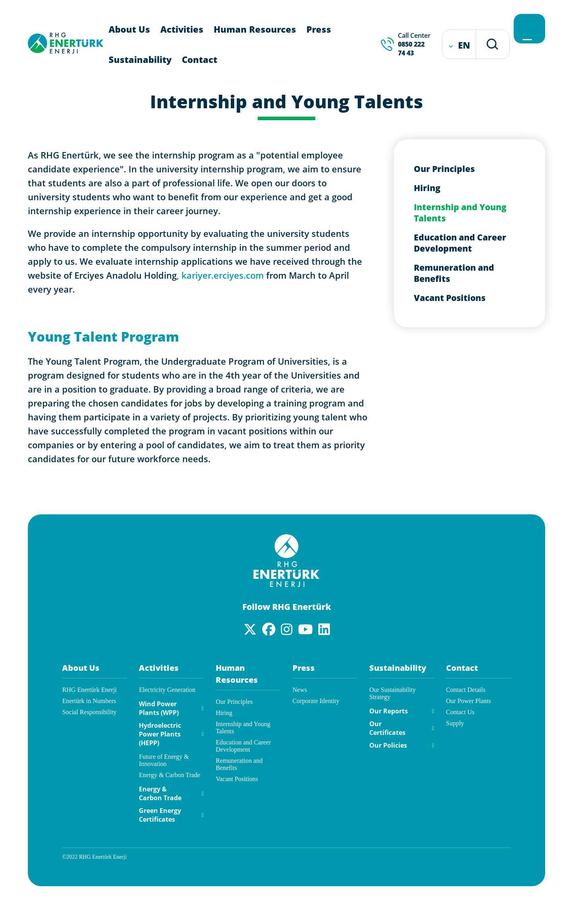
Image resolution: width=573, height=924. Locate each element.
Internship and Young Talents (460, 213)
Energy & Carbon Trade (170, 775)
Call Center (415, 44)
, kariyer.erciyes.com (220, 275)
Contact (200, 59)
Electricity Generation (167, 690)
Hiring (427, 188)
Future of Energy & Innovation (164, 760)
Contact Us (460, 712)
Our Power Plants (469, 701)
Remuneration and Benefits (454, 273)
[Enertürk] (286, 585)
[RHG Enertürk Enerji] (66, 51)
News (300, 690)
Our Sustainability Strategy (393, 693)
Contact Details (466, 690)
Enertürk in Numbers (89, 701)
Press (319, 29)
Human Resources (255, 29)
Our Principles (444, 169)
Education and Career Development (460, 243)
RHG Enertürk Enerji (89, 690)
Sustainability (140, 59)
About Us (129, 29)
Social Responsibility (89, 712)
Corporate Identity (316, 701)
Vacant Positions (450, 298)
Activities (182, 29)
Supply (455, 723)
